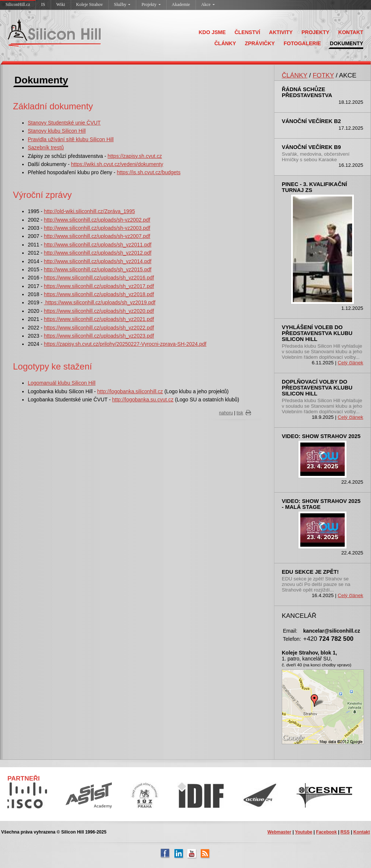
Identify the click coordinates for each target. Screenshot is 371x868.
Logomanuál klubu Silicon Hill (62, 383)
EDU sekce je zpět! (310, 572)
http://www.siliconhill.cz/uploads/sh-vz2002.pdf (97, 220)
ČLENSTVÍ (247, 32)
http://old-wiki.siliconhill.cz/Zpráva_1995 (90, 211)
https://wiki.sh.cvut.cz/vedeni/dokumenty (117, 164)
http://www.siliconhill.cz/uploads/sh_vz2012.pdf (98, 253)
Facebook (327, 832)
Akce (208, 4)
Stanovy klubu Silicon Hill (57, 131)
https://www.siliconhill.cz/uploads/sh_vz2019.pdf (100, 302)
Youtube (303, 832)
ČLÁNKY (225, 43)
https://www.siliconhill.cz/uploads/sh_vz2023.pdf (99, 336)
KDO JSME (212, 32)
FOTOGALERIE (302, 43)
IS (43, 4)
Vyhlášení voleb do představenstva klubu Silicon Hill (317, 333)
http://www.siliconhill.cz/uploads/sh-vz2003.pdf (97, 228)
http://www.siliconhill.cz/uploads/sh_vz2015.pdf (98, 269)
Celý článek (350, 363)
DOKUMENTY (347, 43)
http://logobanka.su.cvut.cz (143, 400)
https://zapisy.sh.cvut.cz (135, 156)
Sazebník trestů (46, 148)
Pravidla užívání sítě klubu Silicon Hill (71, 139)
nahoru (226, 413)
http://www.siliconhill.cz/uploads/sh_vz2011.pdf (98, 245)
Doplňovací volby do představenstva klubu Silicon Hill (317, 388)
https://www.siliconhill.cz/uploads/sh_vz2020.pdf (99, 311)
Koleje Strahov (90, 4)
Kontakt (362, 832)
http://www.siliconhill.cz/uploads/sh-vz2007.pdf (97, 236)
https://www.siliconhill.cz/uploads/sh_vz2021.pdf (99, 319)
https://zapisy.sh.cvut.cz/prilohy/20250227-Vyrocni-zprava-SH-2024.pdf (125, 344)
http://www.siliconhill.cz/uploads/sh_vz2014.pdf (98, 261)
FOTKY (323, 75)
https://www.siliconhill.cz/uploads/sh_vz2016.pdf (99, 278)
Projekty (151, 4)
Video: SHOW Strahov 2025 (321, 436)
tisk (240, 413)
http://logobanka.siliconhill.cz (130, 391)
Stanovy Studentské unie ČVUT (64, 123)
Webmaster (279, 832)
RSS (345, 832)
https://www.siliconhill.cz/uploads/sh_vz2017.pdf (99, 286)
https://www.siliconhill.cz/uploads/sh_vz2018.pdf (99, 294)
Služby (122, 4)
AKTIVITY (281, 32)
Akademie (181, 4)
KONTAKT (351, 32)
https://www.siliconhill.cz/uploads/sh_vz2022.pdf (99, 328)
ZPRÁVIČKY (260, 43)
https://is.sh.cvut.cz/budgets (148, 172)
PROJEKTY (315, 32)
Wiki (61, 4)
